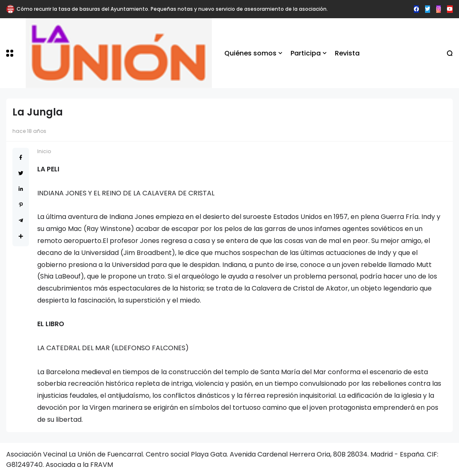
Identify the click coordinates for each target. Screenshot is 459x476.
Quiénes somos (250, 53)
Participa (306, 53)
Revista (347, 53)
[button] (10, 53)
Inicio (44, 151)
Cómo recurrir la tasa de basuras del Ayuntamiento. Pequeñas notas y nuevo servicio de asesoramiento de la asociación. (172, 9)
